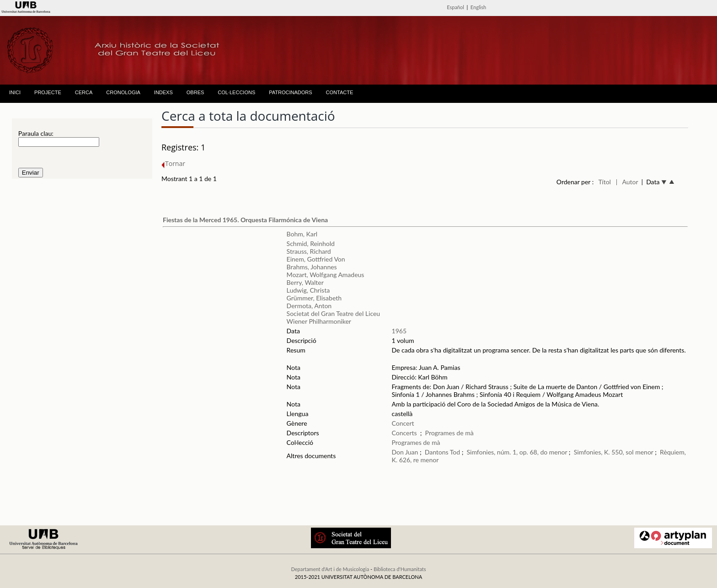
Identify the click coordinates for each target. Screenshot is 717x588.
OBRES (195, 92)
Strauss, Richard (309, 251)
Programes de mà (449, 433)
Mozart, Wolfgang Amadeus (326, 275)
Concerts (404, 433)
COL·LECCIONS (236, 92)
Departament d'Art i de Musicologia (330, 569)
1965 (399, 331)
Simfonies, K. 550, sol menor (614, 452)
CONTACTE (340, 92)
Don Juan (405, 452)
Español (455, 7)
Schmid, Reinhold (311, 243)
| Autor (627, 182)
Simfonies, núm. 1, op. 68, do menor (517, 452)
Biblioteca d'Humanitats (400, 569)
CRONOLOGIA (123, 92)
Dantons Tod (442, 452)
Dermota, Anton (309, 306)
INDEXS (163, 92)
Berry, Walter (305, 282)
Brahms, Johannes (312, 267)
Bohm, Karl (302, 234)
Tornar (173, 163)
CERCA (84, 92)
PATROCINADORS (290, 92)
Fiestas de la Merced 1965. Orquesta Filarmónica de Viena (245, 220)
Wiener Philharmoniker (319, 321)
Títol (605, 182)
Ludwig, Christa (308, 290)
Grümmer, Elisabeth (314, 298)
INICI (15, 92)
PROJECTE (48, 92)
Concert (403, 423)
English (478, 7)
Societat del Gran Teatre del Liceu (334, 313)
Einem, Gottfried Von (316, 259)
